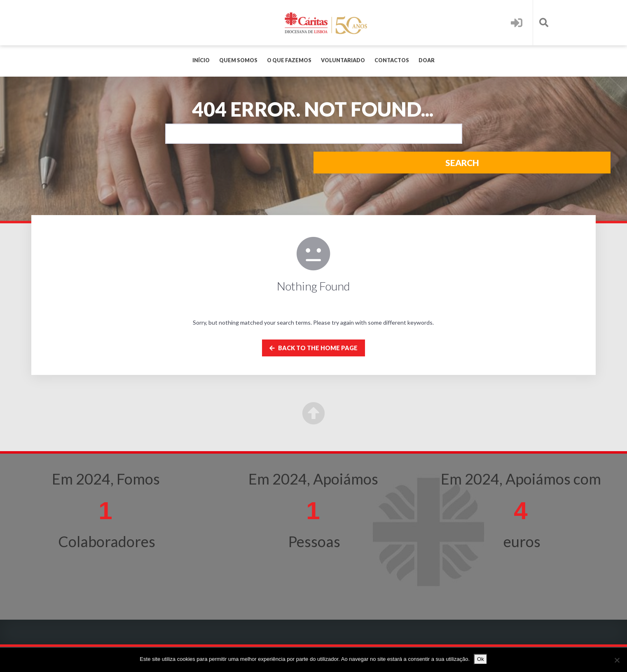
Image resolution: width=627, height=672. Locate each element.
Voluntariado (343, 60)
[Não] (617, 660)
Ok (481, 659)
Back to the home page (313, 348)
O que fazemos (289, 60)
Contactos (392, 60)
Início (201, 60)
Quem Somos (238, 60)
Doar (427, 60)
